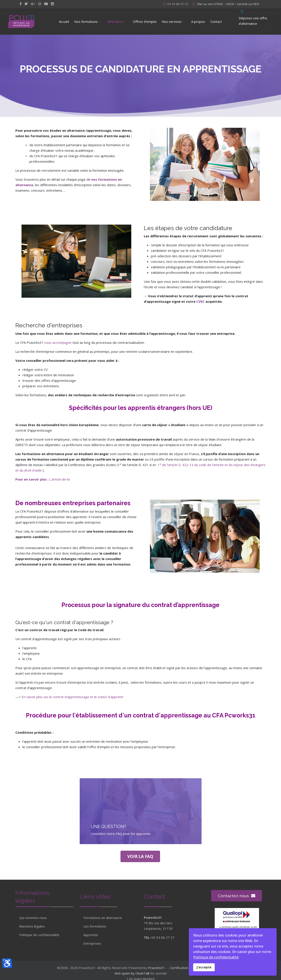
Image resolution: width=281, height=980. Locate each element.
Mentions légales (32, 926)
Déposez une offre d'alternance (253, 17)
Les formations (95, 923)
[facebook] (21, 4)
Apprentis (91, 932)
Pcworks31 (156, 968)
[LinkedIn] (52, 4)
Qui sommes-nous (33, 918)
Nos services (172, 22)
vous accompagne (58, 342)
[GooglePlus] (33, 4)
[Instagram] (40, 4)
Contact (216, 22)
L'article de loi (60, 479)
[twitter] (26, 4)
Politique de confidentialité (39, 935)
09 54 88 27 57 (178, 4)
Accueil (64, 22)
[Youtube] (46, 4)
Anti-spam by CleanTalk (132, 973)
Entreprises (92, 940)
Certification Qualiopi (186, 968)
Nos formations (86, 22)
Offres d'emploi (145, 22)
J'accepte (204, 967)
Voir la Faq (140, 856)
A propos (198, 22)
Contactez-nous (232, 896)
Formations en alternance (103, 915)
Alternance (115, 22)
